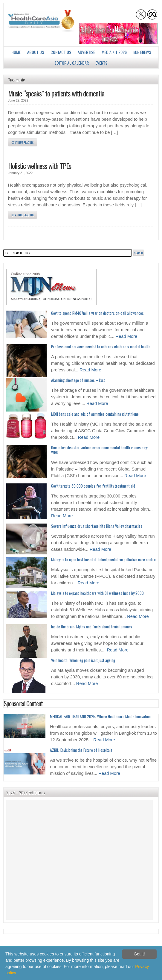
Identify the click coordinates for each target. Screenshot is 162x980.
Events (101, 63)
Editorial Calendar (72, 63)
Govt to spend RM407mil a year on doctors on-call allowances (97, 313)
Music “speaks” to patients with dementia (56, 93)
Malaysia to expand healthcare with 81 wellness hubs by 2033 (97, 593)
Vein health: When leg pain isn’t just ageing (83, 660)
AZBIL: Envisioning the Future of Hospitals (81, 750)
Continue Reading (23, 142)
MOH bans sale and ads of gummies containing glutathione (95, 414)
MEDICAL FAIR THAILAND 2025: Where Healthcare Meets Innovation (100, 716)
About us (36, 52)
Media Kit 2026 (114, 52)
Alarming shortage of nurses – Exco (78, 380)
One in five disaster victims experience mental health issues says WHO (100, 450)
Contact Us (61, 52)
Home (16, 52)
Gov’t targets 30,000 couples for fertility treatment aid (93, 486)
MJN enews (142, 52)
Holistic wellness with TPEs (40, 166)
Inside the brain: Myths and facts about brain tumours (92, 627)
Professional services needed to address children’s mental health (101, 347)
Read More (127, 336)
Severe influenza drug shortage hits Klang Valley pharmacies (97, 526)
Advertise (86, 52)
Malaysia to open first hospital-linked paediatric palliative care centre (103, 559)
